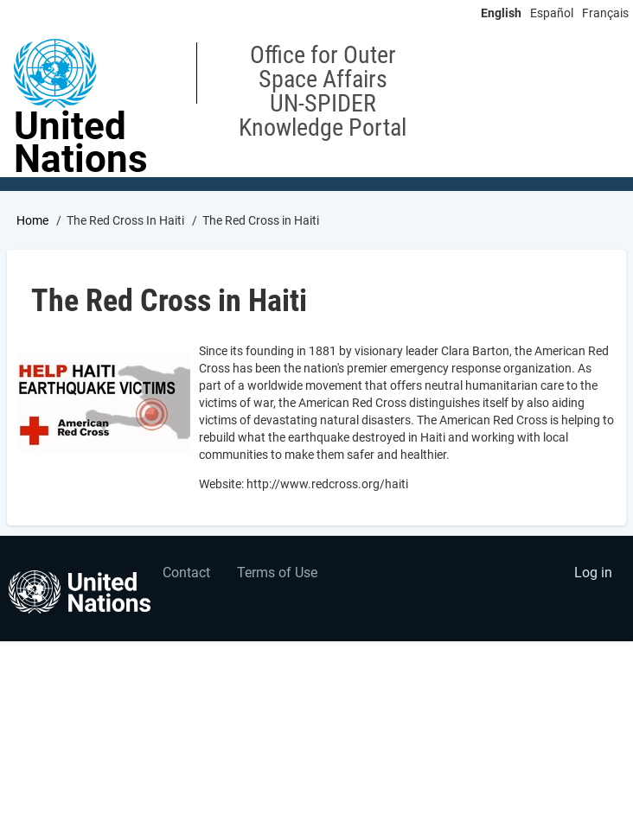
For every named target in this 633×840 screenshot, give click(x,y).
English (501, 13)
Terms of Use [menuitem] (277, 573)
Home (32, 220)
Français (605, 13)
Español (552, 13)
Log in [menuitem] (593, 573)
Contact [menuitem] (186, 573)
